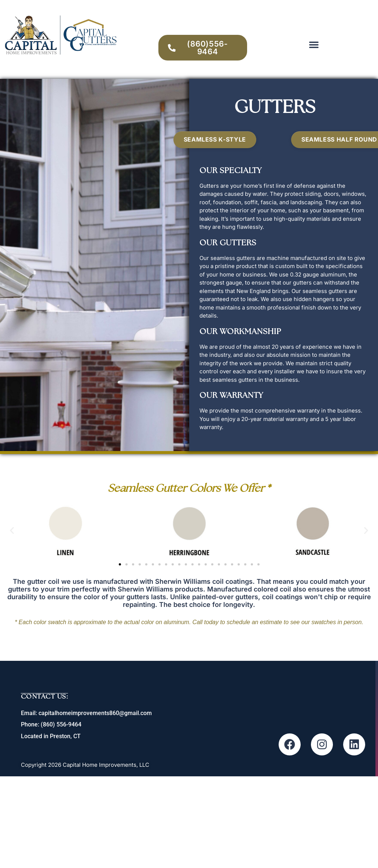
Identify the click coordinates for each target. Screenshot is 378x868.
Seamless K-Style (215, 139)
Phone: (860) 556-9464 (52, 724)
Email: (30, 713)
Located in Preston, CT (51, 736)
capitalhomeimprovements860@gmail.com (96, 713)
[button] (314, 44)
